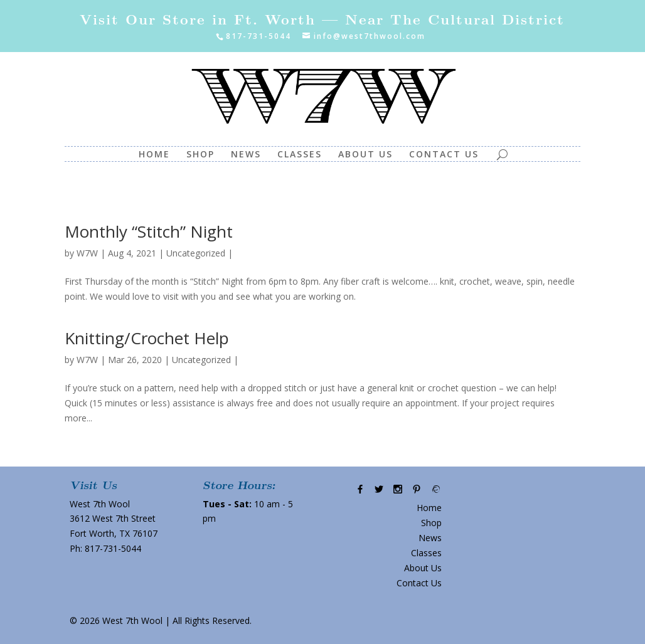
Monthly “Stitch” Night (149, 231)
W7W (87, 253)
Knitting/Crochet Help (147, 338)
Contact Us (444, 155)
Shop (200, 155)
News (246, 155)
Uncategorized (196, 253)
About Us (365, 155)
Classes (300, 155)
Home (154, 155)
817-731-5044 (113, 548)
